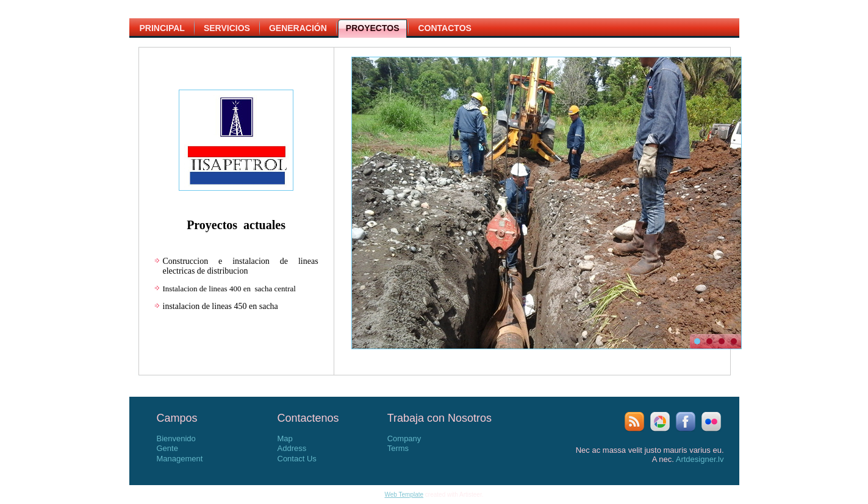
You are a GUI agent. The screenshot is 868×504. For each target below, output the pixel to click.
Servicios (227, 28)
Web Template (404, 495)
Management (180, 459)
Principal (162, 28)
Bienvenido (176, 438)
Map (285, 438)
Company (404, 438)
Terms (398, 448)
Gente (167, 448)
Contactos (444, 28)
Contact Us (297, 459)
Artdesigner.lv (700, 459)
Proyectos (373, 28)
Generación (298, 28)
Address (292, 448)
